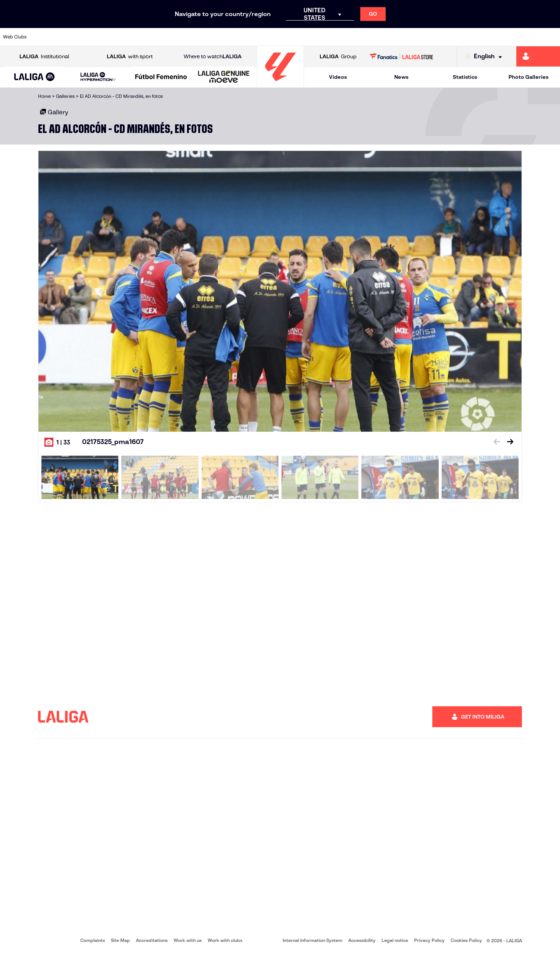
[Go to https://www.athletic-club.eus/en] (47, 37)
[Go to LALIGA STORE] (401, 56)
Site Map (120, 940)
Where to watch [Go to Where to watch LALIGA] (213, 57)
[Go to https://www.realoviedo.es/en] (445, 37)
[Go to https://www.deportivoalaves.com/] (127, 37)
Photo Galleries (528, 77)
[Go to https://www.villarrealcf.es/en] (551, 37)
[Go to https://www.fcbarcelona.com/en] (180, 37)
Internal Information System (312, 940)
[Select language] (485, 57)
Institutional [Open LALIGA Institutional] (44, 57)
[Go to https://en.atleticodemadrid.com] (74, 37)
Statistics (465, 77)
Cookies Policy (466, 940)
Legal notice (395, 940)
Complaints (93, 940)
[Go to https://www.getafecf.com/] (206, 37)
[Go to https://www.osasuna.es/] (100, 37)
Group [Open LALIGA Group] (338, 57)
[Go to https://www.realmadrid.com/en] (419, 37)
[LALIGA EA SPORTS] (34, 77)
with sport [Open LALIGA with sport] (130, 57)
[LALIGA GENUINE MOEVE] (224, 77)
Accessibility (362, 940)
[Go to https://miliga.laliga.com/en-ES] (538, 56)
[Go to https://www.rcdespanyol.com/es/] (339, 37)
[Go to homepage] (280, 84)
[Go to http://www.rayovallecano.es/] (286, 37)
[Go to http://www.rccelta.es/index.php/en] (313, 37)
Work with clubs (225, 940)
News (401, 77)
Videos (338, 77)
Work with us (188, 940)
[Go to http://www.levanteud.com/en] (259, 37)
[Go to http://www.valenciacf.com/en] (525, 37)
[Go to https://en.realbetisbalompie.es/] (392, 37)
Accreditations (152, 940)
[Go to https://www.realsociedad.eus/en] (472, 37)
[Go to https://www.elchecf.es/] (153, 37)
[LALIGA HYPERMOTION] (98, 77)
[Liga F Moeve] (161, 77)
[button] (34, 77)
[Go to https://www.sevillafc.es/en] (498, 37)
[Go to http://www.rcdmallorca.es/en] (366, 37)
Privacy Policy (429, 940)
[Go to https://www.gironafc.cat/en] (233, 37)
